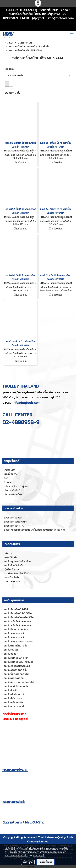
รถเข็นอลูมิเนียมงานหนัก (16, 658)
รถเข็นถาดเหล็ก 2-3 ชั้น (16, 646)
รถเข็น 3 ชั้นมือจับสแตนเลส (18, 625)
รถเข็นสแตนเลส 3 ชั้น (15, 637)
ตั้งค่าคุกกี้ (28, 862)
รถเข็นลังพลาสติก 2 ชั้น (16, 670)
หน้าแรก (8, 553)
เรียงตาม (11, 69)
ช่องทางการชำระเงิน (14, 526)
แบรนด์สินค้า (10, 557)
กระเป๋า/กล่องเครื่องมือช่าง (17, 573)
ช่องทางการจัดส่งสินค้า (16, 522)
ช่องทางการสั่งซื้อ (13, 518)
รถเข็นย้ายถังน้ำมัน (13, 565)
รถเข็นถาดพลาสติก (14, 678)
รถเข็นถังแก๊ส (11, 690)
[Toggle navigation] (72, 35)
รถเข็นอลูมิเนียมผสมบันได (17, 686)
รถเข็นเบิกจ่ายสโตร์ (14, 694)
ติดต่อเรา (9, 482)
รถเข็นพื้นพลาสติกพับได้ (16, 674)
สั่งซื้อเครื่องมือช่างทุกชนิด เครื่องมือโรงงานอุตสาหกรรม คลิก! (35, 530)
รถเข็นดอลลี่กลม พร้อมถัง (17, 666)
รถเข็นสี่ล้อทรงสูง (13, 698)
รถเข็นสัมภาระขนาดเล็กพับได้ (19, 682)
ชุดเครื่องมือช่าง (12, 577)
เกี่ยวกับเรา (10, 470)
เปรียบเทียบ (22, 163)
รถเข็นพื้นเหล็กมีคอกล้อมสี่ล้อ (19, 617)
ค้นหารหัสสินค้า (12, 581)
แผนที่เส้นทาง (11, 474)
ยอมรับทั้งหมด (46, 862)
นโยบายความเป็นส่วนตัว (16, 855)
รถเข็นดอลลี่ (10, 654)
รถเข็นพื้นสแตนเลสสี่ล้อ (16, 629)
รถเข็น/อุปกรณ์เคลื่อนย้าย (17, 561)
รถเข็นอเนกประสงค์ (14, 706)
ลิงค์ (6, 478)
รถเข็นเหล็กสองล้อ (13, 702)
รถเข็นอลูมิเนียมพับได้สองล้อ (19, 662)
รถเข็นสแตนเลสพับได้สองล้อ (19, 642)
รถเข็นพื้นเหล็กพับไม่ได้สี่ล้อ (18, 613)
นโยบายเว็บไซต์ (12, 490)
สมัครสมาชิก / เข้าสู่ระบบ (17, 486)
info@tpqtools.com (26, 403)
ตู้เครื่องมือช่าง (11, 569)
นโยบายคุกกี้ (39, 855)
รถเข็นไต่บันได (11, 650)
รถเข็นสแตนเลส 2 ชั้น (15, 633)
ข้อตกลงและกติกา (13, 494)
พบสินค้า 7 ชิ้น (13, 93)
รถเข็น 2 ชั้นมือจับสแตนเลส (18, 621)
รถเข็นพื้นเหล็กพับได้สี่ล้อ (17, 609)
